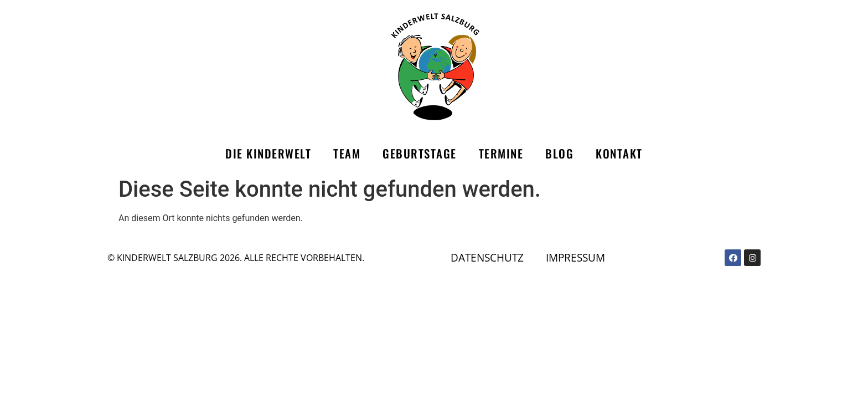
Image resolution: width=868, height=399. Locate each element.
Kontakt (619, 153)
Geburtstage (420, 153)
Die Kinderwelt (268, 153)
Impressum (575, 257)
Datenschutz (487, 257)
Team (347, 153)
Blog (559, 153)
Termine (501, 153)
